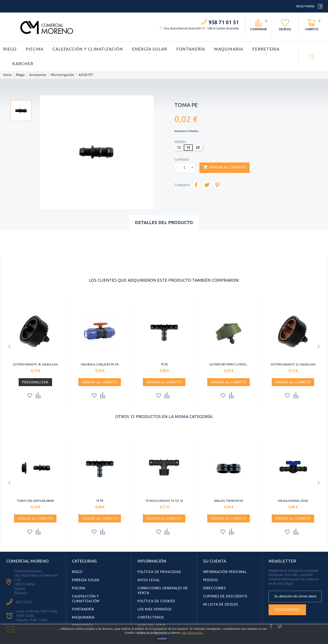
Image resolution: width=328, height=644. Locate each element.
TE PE (164, 364)
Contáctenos (151, 617)
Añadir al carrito (224, 167)
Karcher (23, 64)
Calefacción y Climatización (88, 49)
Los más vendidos (154, 609)
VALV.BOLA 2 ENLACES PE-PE (100, 364)
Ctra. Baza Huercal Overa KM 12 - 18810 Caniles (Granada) (201, 28)
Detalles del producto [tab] (164, 222)
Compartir (196, 185)
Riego (10, 49)
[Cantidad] (184, 168)
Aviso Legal (149, 580)
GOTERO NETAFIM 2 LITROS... (229, 364)
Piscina (35, 49)
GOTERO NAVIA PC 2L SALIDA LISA (293, 364)
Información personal (225, 572)
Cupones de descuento (225, 596)
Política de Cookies (156, 601)
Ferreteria (266, 49)
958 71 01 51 (224, 22)
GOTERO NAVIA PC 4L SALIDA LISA (35, 364)
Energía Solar (150, 49)
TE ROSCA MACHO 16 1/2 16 (164, 501)
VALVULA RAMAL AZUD (293, 501)
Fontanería (191, 49)
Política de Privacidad (159, 572)
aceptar (162, 638)
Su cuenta (215, 561)
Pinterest (217, 185)
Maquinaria (229, 49)
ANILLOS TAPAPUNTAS (229, 501)
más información (192, 633)
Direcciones (215, 588)
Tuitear (207, 185)
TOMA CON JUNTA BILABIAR (35, 501)
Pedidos (211, 580)
